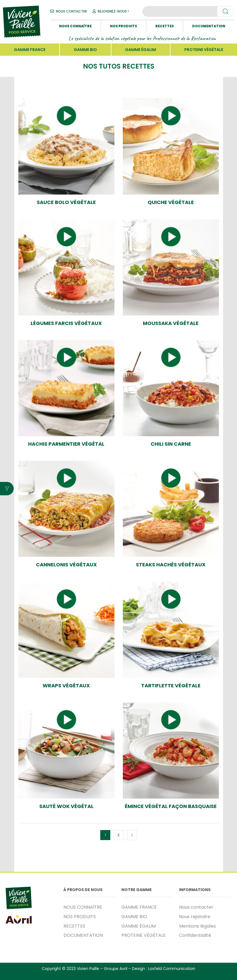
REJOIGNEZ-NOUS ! (113, 11)
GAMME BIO (85, 50)
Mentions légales (197, 926)
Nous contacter (196, 907)
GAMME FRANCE (30, 50)
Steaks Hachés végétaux (171, 565)
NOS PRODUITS (124, 26)
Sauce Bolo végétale (66, 202)
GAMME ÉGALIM (141, 50)
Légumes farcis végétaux (66, 323)
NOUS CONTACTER (71, 11)
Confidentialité (195, 935)
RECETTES (165, 26)
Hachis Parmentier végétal (66, 444)
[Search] (226, 11)
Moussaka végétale (171, 323)
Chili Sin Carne (171, 444)
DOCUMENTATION (209, 26)
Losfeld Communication (172, 969)
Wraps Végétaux (66, 686)
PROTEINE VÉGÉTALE (204, 50)
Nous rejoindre (195, 917)
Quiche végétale (171, 202)
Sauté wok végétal (66, 806)
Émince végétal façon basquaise (171, 806)
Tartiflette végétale (171, 686)
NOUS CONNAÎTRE (75, 26)
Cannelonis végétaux (66, 565)
